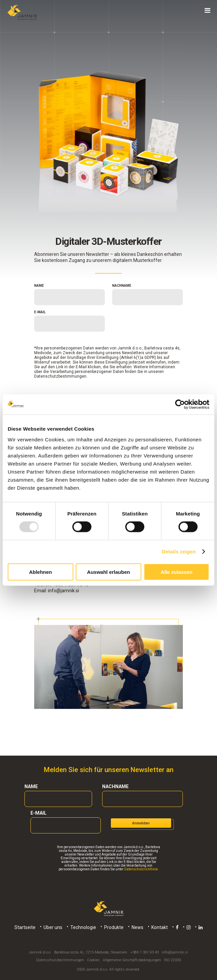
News (137, 927)
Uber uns (53, 927)
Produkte (114, 927)
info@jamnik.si (63, 591)
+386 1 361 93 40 (144, 952)
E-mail (40, 312)
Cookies (93, 960)
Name (39, 286)
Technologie (83, 927)
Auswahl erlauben (108, 572)
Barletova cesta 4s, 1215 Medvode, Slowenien (91, 952)
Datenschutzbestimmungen (60, 376)
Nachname (122, 286)
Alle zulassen (177, 572)
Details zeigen (179, 552)
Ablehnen (41, 572)
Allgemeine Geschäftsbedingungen (132, 960)
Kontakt (160, 927)
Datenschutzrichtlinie (141, 869)
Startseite (25, 927)
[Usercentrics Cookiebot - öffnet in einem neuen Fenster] (180, 404)
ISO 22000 (172, 960)
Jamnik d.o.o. (40, 952)
